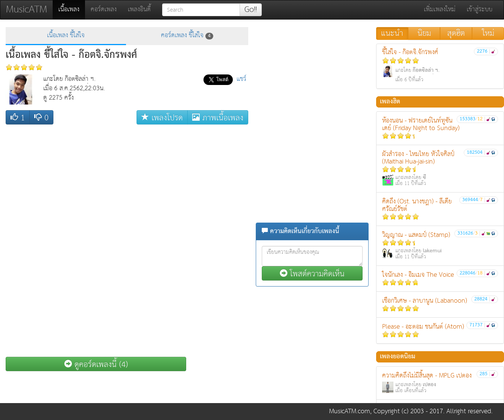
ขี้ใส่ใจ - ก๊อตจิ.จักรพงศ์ (440, 66)
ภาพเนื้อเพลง (218, 118)
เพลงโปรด (162, 118)
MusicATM (27, 10)
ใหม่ (488, 33)
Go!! (251, 10)
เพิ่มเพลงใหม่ (440, 10)
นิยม (424, 33)
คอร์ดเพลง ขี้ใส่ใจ (187, 36)
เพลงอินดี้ (139, 10)
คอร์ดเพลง (104, 10)
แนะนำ (392, 33)
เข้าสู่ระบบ (480, 10)
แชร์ (241, 79)
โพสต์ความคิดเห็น (312, 274)
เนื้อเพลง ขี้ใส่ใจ (66, 36)
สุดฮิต (456, 33)
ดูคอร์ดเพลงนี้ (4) (96, 364)
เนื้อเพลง (72, 9)
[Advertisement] (312, 74)
